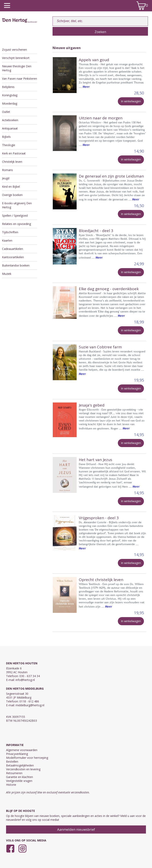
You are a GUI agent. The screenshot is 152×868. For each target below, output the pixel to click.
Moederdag (10, 103)
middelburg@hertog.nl (30, 705)
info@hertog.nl (25, 680)
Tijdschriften (10, 232)
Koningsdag (10, 95)
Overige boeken (12, 195)
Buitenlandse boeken (16, 265)
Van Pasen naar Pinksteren (20, 79)
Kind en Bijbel (11, 187)
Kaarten (7, 240)
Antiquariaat (10, 128)
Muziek (7, 274)
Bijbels (6, 137)
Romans (7, 170)
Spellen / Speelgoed (15, 216)
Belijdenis (8, 87)
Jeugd (6, 178)
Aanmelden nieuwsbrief (76, 829)
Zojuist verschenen (14, 50)
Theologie (9, 145)
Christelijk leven (12, 162)
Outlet (6, 112)
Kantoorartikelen (13, 257)
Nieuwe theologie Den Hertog (17, 68)
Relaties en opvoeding (16, 224)
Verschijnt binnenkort (16, 58)
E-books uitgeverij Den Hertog (17, 205)
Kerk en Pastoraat (14, 153)
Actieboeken (10, 120)
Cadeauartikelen (13, 249)
